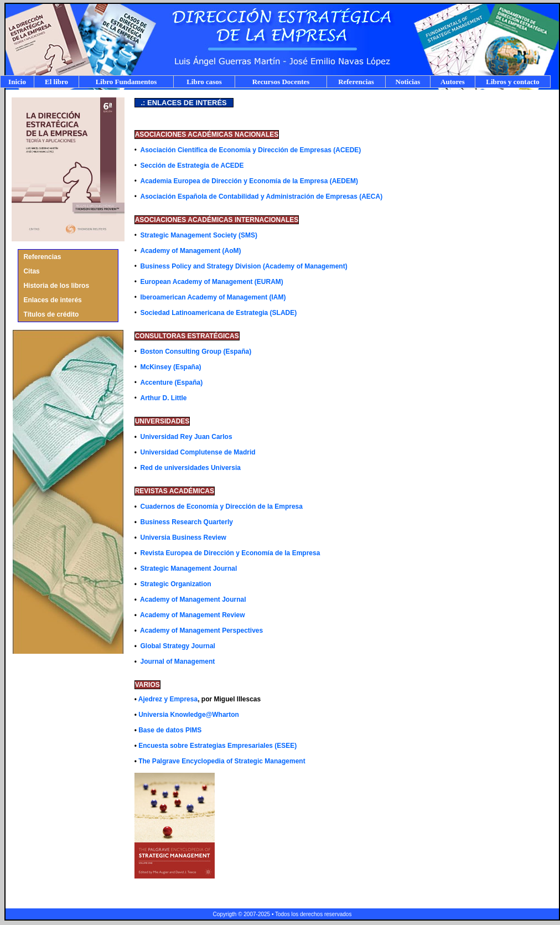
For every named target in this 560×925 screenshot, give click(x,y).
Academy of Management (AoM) (191, 251)
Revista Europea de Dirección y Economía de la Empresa (230, 553)
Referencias (42, 257)
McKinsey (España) (171, 367)
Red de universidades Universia (191, 468)
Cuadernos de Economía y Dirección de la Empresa (222, 507)
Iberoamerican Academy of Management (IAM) (213, 297)
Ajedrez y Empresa (168, 699)
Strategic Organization (176, 584)
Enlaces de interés (52, 300)
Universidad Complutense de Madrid (198, 452)
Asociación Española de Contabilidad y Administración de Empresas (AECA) (262, 197)
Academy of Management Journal (193, 600)
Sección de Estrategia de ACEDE (192, 166)
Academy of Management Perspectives (201, 631)
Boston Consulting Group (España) (196, 352)
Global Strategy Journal (178, 646)
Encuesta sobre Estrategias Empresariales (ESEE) (217, 746)
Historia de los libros (56, 286)
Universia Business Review (183, 538)
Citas (31, 271)
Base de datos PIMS (170, 730)
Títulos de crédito (51, 314)
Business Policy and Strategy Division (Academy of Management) (244, 266)
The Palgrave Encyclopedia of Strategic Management (222, 761)
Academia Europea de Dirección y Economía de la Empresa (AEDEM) (249, 181)
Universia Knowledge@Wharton (189, 715)
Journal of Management (177, 662)
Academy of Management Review (192, 615)
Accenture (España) (172, 383)
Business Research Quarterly (187, 522)
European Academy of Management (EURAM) (212, 282)
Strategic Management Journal (189, 569)
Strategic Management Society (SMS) (199, 235)
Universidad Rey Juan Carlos (186, 437)
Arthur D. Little (164, 398)
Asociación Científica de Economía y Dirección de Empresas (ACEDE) (251, 150)
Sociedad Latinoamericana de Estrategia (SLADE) (219, 313)
